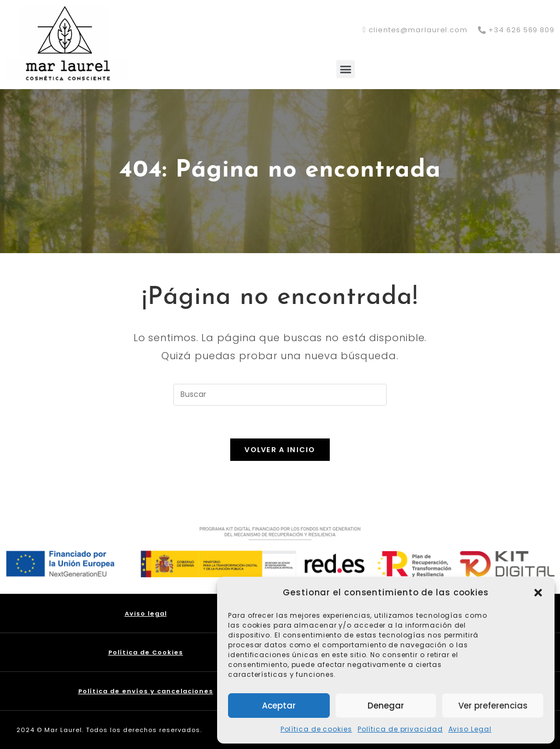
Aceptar (279, 706)
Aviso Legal (470, 729)
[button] (538, 593)
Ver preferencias (493, 706)
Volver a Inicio (280, 450)
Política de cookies (316, 729)
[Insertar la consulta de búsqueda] (280, 395)
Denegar (386, 706)
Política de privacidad (400, 729)
